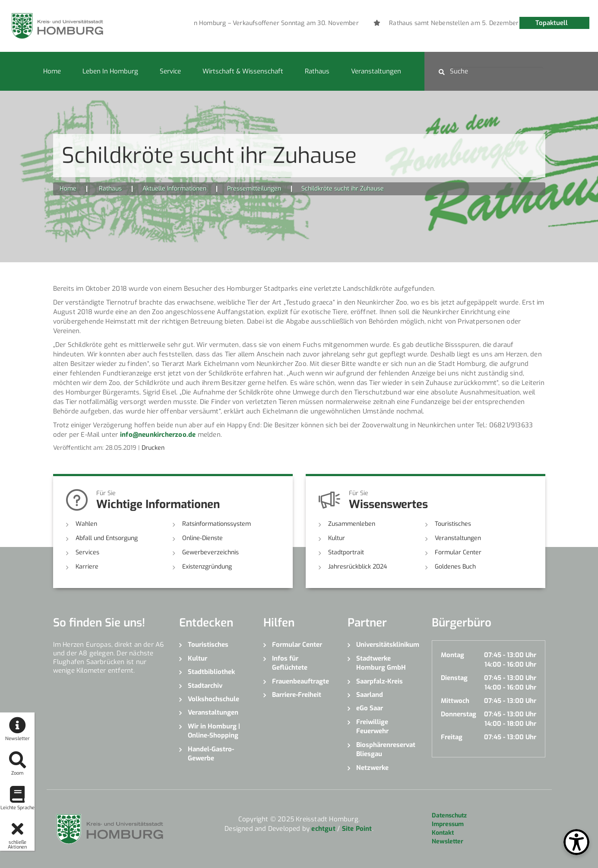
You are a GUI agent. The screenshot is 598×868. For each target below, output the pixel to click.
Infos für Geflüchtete (290, 663)
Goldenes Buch (455, 567)
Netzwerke (372, 768)
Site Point (357, 829)
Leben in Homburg (110, 71)
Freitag (452, 737)
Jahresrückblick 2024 (358, 567)
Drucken (153, 448)
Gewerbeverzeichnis (210, 552)
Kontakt (443, 833)
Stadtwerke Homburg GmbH (381, 663)
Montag (452, 655)
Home (52, 71)
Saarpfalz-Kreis (380, 681)
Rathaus (317, 71)
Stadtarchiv (205, 686)
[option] (316, 23)
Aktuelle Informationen (174, 189)
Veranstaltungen (376, 71)
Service (170, 71)
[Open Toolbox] (576, 842)
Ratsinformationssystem (217, 524)
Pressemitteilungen (254, 189)
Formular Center (458, 552)
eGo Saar (370, 708)
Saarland (370, 695)
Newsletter (448, 841)
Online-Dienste (202, 538)
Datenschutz (449, 816)
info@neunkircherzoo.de (158, 435)
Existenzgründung (207, 567)
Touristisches (453, 524)
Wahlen (86, 524)
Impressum (448, 824)
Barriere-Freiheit (297, 695)
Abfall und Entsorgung (107, 538)
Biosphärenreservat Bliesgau (386, 749)
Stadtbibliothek (211, 672)
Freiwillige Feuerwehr (372, 727)
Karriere (87, 567)
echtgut (323, 829)
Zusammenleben (352, 524)
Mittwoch (455, 701)
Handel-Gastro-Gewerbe (211, 754)
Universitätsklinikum (388, 645)
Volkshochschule (214, 699)
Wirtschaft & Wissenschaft (243, 71)
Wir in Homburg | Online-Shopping (214, 731)
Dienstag (454, 678)
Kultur (337, 538)
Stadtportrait (346, 552)
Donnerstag (459, 714)
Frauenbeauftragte (301, 681)
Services (87, 552)
